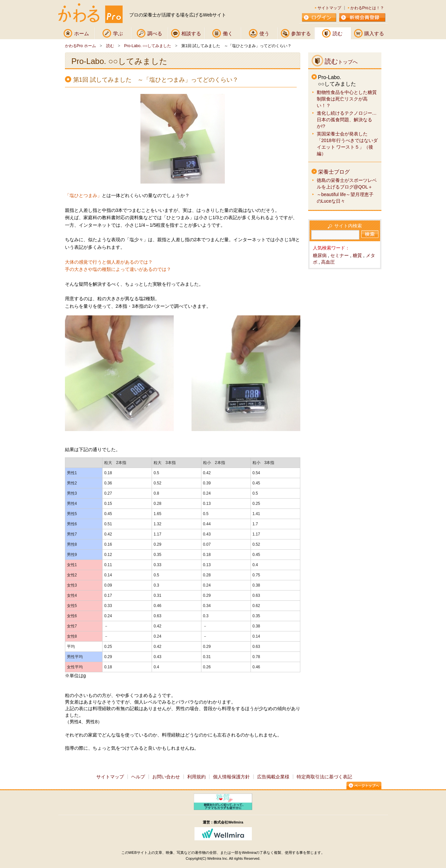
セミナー (340, 255)
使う (264, 33)
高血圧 (328, 262)
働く (228, 33)
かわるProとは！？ (367, 8)
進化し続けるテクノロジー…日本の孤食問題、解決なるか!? (347, 120)
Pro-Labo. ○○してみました (148, 46)
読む (338, 33)
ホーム (82, 33)
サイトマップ (329, 8)
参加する (301, 33)
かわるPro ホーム (80, 46)
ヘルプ (138, 777)
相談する (191, 33)
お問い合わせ (166, 777)
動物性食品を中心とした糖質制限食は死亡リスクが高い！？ (347, 99)
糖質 (357, 255)
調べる (155, 33)
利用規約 (196, 777)
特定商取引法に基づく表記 (324, 777)
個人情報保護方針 (231, 777)
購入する (374, 33)
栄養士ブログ (334, 172)
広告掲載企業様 (273, 777)
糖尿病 (320, 255)
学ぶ (118, 33)
